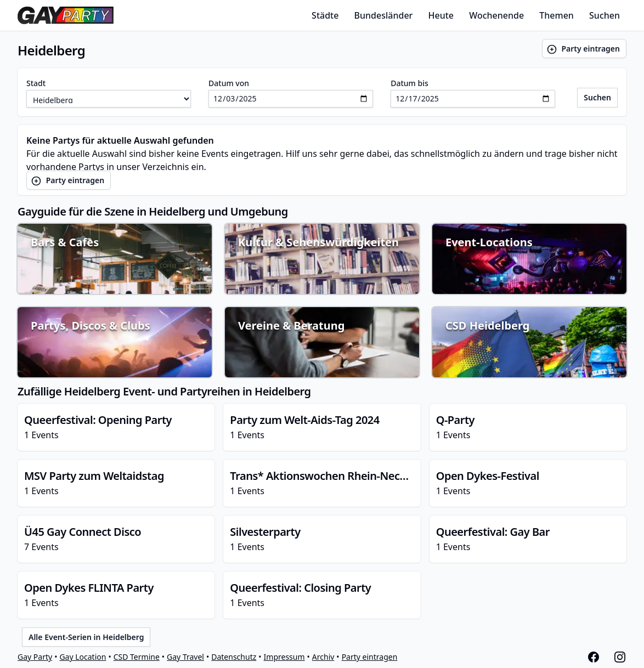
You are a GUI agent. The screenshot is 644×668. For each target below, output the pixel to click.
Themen (557, 15)
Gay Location (83, 657)
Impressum (284, 657)
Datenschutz (234, 657)
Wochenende (496, 15)
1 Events (116, 427)
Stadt (36, 83)
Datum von (229, 83)
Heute (441, 15)
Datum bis (409, 83)
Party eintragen (583, 49)
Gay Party (35, 657)
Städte (325, 15)
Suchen (605, 15)
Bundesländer (384, 15)
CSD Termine (137, 657)
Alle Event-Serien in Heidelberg (86, 637)
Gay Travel (185, 657)
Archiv (323, 657)
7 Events (116, 539)
